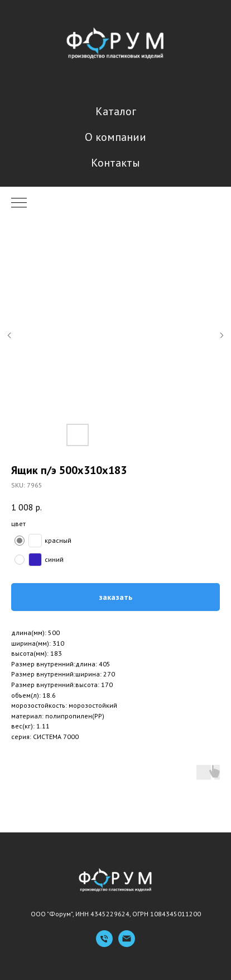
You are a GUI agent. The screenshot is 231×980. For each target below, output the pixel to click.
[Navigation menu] (19, 203)
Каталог (116, 111)
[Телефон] (104, 944)
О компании (116, 137)
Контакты (116, 163)
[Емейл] (127, 944)
